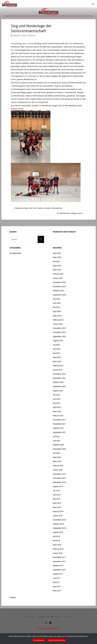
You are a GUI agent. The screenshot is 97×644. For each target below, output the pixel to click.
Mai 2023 (56, 353)
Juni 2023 (57, 349)
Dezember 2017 (59, 557)
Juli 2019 (56, 491)
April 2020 (57, 457)
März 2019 (57, 507)
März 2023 (57, 362)
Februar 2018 (58, 549)
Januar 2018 (58, 553)
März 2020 (57, 461)
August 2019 (58, 486)
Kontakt (69, 617)
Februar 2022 (58, 416)
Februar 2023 (58, 366)
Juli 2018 (56, 536)
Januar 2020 (58, 470)
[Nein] (94, 639)
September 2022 (59, 386)
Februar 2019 (58, 512)
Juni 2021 (57, 441)
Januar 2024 (58, 324)
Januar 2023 (58, 370)
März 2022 (57, 411)
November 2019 (59, 478)
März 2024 (57, 316)
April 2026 (57, 253)
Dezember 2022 (59, 374)
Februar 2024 (58, 320)
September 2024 (59, 295)
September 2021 (59, 432)
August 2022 (58, 391)
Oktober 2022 (58, 382)
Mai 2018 (56, 541)
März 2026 (57, 257)
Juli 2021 (56, 437)
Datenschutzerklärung (49, 617)
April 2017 (57, 586)
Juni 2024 (57, 303)
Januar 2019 (58, 516)
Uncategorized (15, 253)
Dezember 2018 (59, 520)
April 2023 (57, 357)
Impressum (28, 617)
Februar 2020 (58, 466)
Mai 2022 (56, 403)
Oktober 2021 (58, 428)
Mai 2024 (56, 307)
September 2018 (59, 528)
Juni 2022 (57, 399)
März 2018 (57, 545)
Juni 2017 (57, 578)
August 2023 (58, 341)
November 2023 (59, 332)
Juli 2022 (56, 395)
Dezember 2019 (59, 474)
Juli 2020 (56, 453)
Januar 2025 (58, 278)
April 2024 (57, 311)
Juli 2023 (56, 345)
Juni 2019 (57, 495)
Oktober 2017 (58, 566)
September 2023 (59, 336)
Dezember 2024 (59, 282)
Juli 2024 (56, 299)
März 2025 (57, 270)
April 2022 (57, 407)
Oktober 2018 (58, 524)
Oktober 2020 (58, 445)
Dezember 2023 (59, 328)
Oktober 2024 (58, 291)
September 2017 (59, 570)
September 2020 (59, 449)
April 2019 (57, 503)
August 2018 (58, 532)
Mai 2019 (56, 499)
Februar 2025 (58, 274)
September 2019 (59, 482)
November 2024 (59, 287)
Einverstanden (39, 640)
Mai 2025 (56, 261)
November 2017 (59, 561)
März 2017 (57, 591)
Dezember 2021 (59, 420)
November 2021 (59, 424)
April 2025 (57, 266)
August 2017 (58, 574)
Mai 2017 (56, 582)
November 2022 (59, 378)
